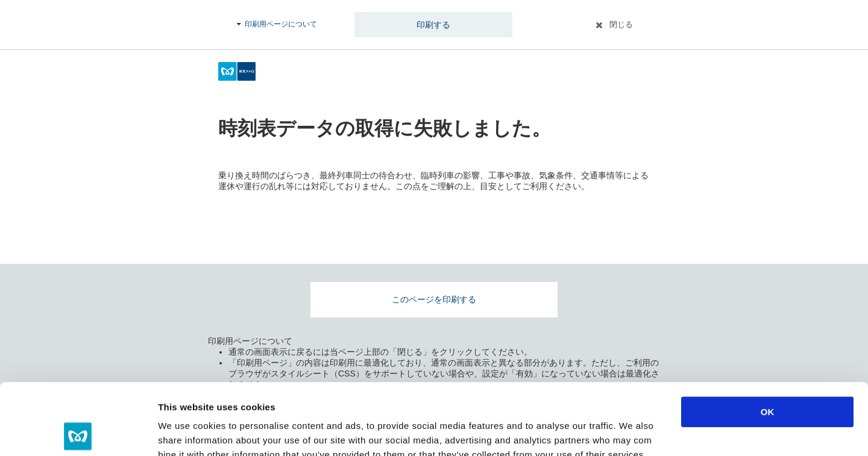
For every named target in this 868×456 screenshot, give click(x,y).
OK (768, 341)
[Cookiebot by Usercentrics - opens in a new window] (78, 433)
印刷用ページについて (281, 24)
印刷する (433, 25)
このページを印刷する (434, 299)
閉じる (621, 24)
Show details (633, 432)
